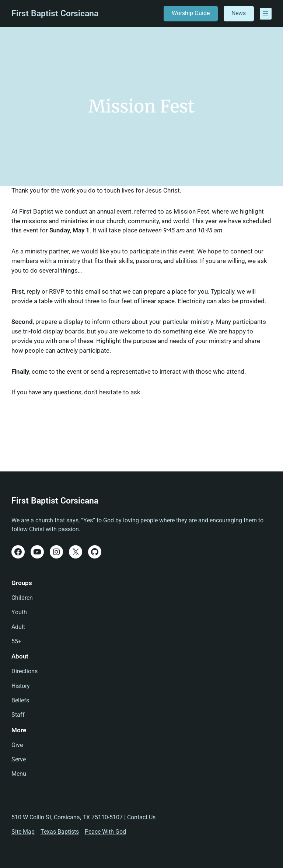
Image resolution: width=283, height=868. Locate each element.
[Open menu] (266, 14)
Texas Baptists (60, 832)
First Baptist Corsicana (55, 13)
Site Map (23, 832)
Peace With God (105, 832)
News (239, 13)
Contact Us (141, 817)
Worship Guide (191, 13)
